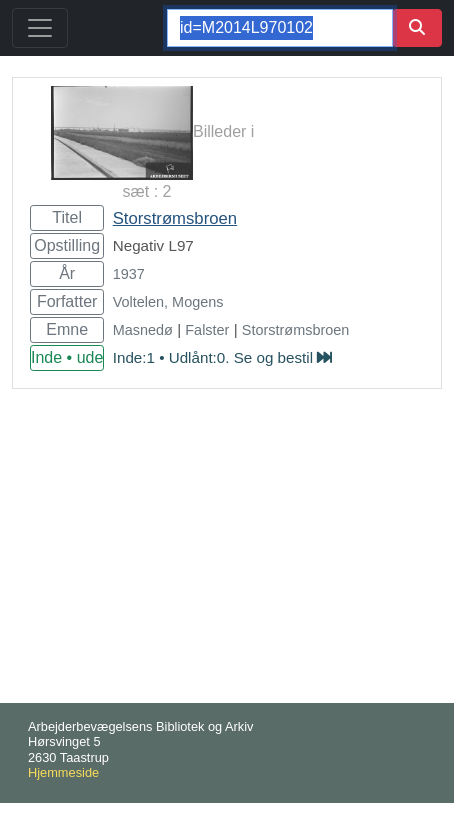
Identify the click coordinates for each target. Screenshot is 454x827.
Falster (207, 330)
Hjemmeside (63, 772)
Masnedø (143, 330)
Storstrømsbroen (175, 218)
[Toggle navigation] (40, 28)
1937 (129, 274)
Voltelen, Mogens (168, 302)
